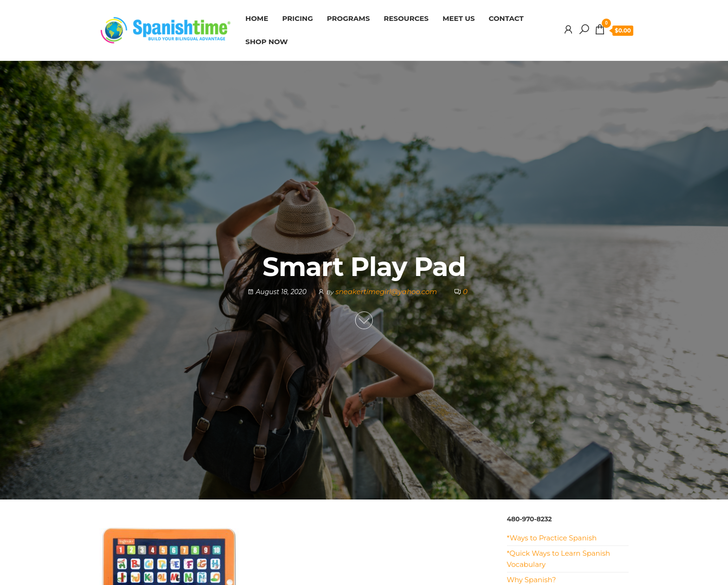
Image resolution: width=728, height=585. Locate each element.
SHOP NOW (267, 42)
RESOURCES (406, 18)
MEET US (458, 18)
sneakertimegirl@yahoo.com (387, 292)
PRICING (298, 18)
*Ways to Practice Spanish (552, 538)
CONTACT (506, 18)
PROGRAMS (348, 18)
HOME (257, 18)
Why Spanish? (532, 580)
